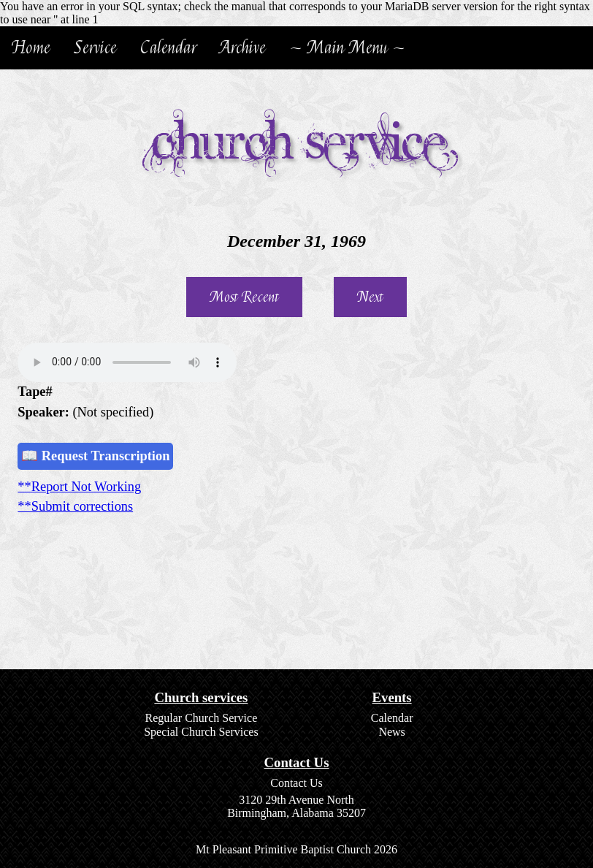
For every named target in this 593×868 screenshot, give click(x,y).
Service (95, 48)
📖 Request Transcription (95, 456)
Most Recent (244, 297)
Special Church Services (201, 732)
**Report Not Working (79, 487)
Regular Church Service (202, 718)
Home (31, 48)
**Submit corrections (75, 506)
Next (370, 297)
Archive (243, 48)
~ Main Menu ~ (347, 48)
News (391, 732)
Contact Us (296, 783)
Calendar (168, 48)
